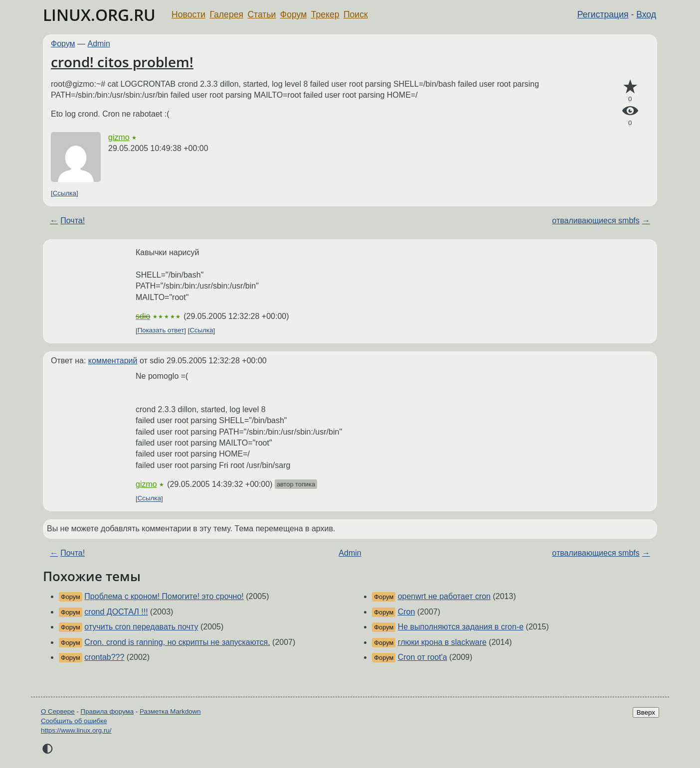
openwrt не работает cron (444, 596)
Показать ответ (161, 331)
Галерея (227, 14)
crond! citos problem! (122, 62)
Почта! (73, 221)
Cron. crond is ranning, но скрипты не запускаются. (177, 642)
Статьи (262, 14)
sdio (143, 316)
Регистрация (603, 14)
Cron (407, 612)
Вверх (646, 712)
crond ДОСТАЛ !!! (116, 612)
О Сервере (58, 711)
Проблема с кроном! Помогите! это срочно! (164, 596)
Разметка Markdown (170, 711)
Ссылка (65, 193)
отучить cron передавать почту (141, 627)
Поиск (356, 14)
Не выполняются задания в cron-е (461, 627)
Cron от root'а (423, 657)
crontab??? (104, 657)
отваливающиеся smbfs (596, 221)
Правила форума (107, 711)
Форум (293, 14)
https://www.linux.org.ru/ (76, 730)
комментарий (113, 361)
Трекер (325, 14)
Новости (188, 14)
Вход (646, 14)
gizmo (119, 137)
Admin (99, 44)
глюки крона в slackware (442, 642)
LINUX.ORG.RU (99, 15)
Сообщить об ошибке (74, 721)
